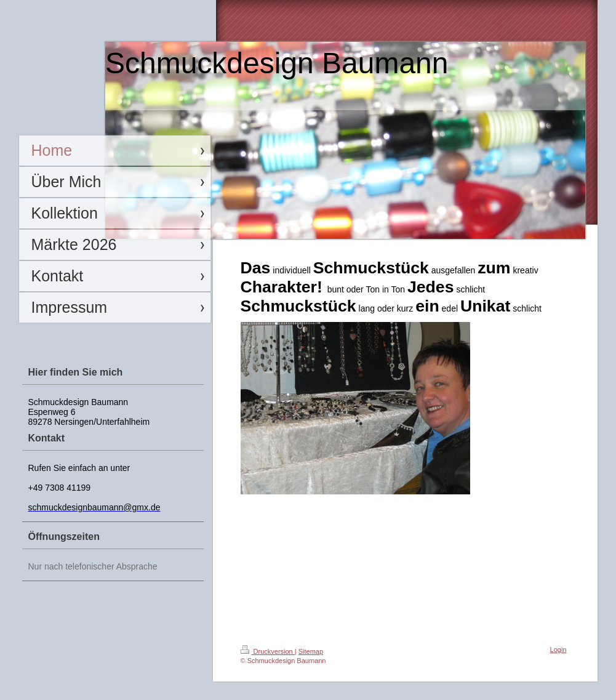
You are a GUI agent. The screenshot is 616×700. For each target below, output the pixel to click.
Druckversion (268, 651)
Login (558, 650)
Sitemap (311, 651)
